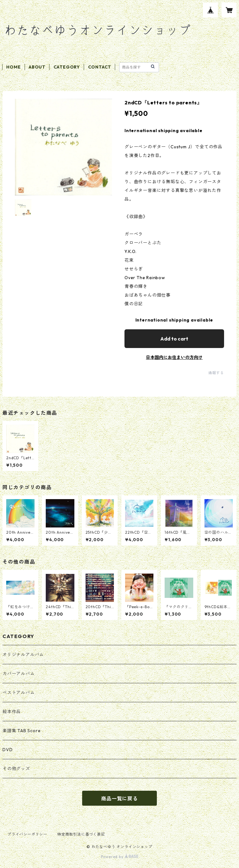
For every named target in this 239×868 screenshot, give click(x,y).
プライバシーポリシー (27, 834)
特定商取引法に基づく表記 (81, 834)
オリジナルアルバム (23, 655)
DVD (7, 750)
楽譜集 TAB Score (21, 731)
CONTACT (100, 67)
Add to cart (174, 339)
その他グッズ (16, 769)
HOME (13, 67)
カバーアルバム (19, 674)
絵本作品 (12, 712)
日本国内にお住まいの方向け (174, 357)
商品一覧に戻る (119, 799)
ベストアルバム (19, 693)
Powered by (120, 857)
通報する (216, 373)
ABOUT (37, 67)
